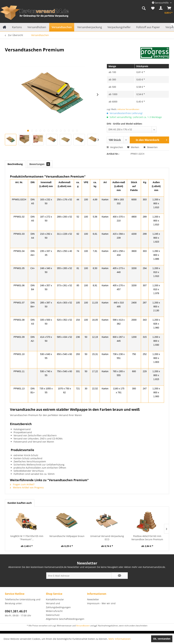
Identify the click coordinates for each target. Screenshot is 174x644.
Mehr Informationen (120, 639)
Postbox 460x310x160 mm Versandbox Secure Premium (147, 538)
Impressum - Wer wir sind (101, 603)
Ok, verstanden (162, 639)
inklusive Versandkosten (128, 109)
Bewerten (150, 147)
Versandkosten (83, 626)
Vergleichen (115, 147)
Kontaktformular (55, 599)
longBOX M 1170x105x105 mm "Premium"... (27, 538)
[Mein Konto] (160, 9)
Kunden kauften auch (20, 503)
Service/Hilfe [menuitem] (161, 3)
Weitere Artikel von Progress (27, 487)
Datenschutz (53, 615)
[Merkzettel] (153, 9)
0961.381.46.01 (16, 611)
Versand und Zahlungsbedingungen (58, 605)
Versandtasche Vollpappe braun (67, 536)
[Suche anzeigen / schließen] (144, 9)
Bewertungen (40, 164)
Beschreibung (15, 164)
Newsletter (93, 599)
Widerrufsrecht (54, 611)
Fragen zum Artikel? (22, 484)
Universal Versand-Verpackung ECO (107, 538)
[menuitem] (144, 9)
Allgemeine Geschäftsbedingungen (65, 619)
